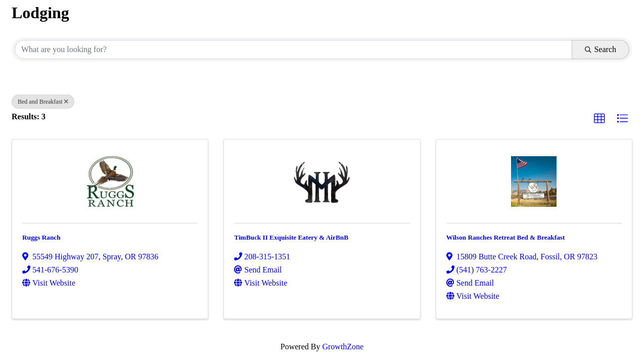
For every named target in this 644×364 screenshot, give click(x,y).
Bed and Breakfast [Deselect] (43, 102)
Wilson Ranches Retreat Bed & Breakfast (506, 237)
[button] (600, 119)
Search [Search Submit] (601, 49)
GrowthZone (343, 347)
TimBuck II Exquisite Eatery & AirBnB (291, 237)
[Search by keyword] (293, 50)
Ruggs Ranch (41, 237)
